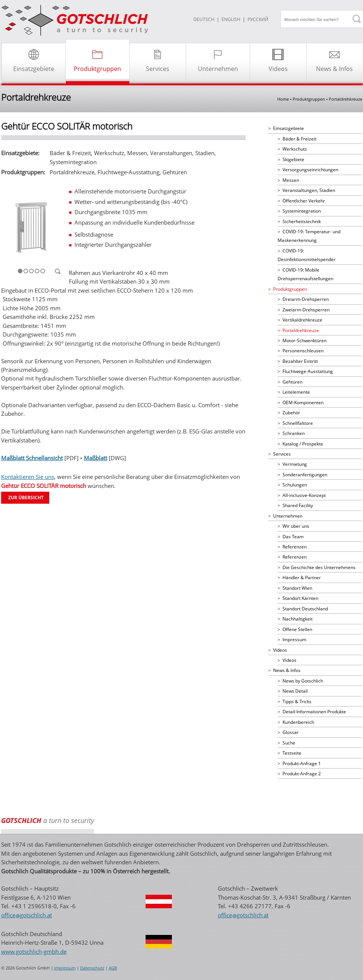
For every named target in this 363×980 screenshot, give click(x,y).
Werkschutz (295, 149)
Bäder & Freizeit (299, 139)
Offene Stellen (297, 629)
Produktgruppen (290, 289)
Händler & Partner (302, 578)
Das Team (293, 537)
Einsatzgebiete (289, 128)
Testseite (292, 753)
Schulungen (295, 485)
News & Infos (287, 670)
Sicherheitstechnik (302, 221)
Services (282, 454)
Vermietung (295, 464)
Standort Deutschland (305, 609)
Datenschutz (92, 968)
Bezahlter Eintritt (300, 361)
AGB (113, 968)
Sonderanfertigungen (305, 475)
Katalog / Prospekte (303, 444)
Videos (280, 650)
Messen (291, 180)
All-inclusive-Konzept (304, 495)
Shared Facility (298, 505)
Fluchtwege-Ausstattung (308, 371)
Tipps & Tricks (297, 701)
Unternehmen (288, 516)
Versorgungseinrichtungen (310, 170)
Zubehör (291, 413)
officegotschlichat (27, 915)
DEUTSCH (204, 19)
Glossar (291, 732)
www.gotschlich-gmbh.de (34, 951)
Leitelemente (296, 392)
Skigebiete (293, 159)
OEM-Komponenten (303, 402)
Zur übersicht (26, 498)
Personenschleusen (303, 351)
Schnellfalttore (298, 423)
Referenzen (295, 547)
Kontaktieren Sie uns (28, 477)
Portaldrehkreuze (301, 330)
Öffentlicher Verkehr (304, 201)
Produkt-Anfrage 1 (302, 763)
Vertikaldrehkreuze (302, 320)
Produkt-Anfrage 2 (302, 774)
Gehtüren (292, 382)
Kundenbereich (298, 722)
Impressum (294, 639)
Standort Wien (297, 588)
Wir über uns (296, 526)
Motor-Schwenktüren (305, 341)
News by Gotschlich (303, 681)
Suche (289, 743)
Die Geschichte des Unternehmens (319, 567)
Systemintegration (302, 211)
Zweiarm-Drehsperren (306, 310)
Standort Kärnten (300, 598)
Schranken (294, 433)
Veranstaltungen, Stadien (309, 190)
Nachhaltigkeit (298, 619)
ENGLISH (231, 19)
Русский (258, 19)
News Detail (295, 691)
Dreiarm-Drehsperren (306, 299)
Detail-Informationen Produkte (314, 712)
